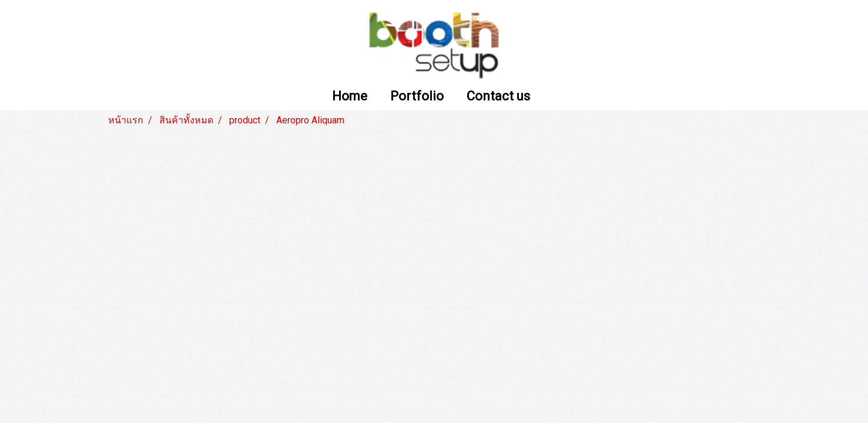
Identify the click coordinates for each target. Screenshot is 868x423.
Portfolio (417, 97)
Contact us (498, 97)
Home (350, 97)
